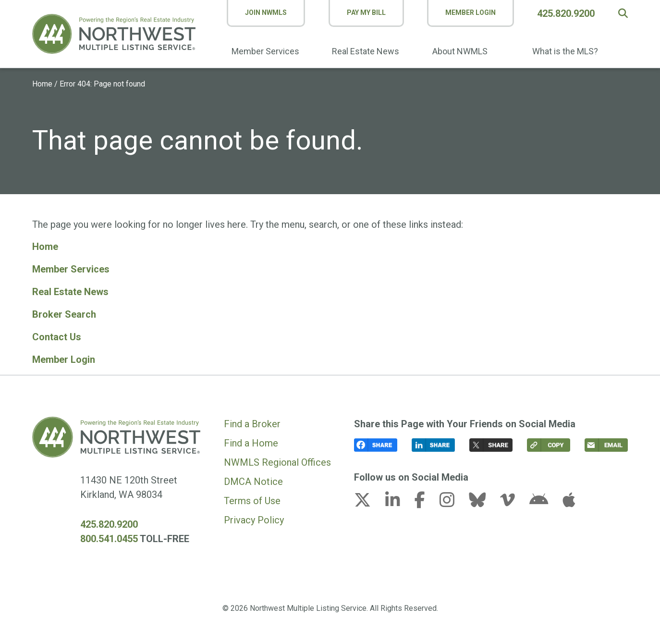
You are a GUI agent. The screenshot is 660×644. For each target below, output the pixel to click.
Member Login (471, 12)
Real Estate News (366, 51)
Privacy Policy (254, 517)
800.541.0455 (109, 536)
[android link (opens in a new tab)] (545, 500)
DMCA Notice (253, 479)
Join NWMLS (266, 12)
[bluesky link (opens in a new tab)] (483, 500)
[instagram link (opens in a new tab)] (453, 500)
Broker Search (64, 313)
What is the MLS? (565, 51)
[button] (623, 13)
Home (42, 84)
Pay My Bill (366, 12)
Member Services (266, 51)
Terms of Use (252, 498)
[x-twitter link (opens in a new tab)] (368, 500)
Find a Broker (252, 421)
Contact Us (57, 335)
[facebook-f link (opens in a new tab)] (426, 500)
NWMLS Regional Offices (277, 459)
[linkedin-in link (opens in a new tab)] (399, 500)
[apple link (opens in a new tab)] (569, 500)
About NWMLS (460, 51)
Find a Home (251, 440)
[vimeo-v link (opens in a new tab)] (513, 500)
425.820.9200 (566, 13)
